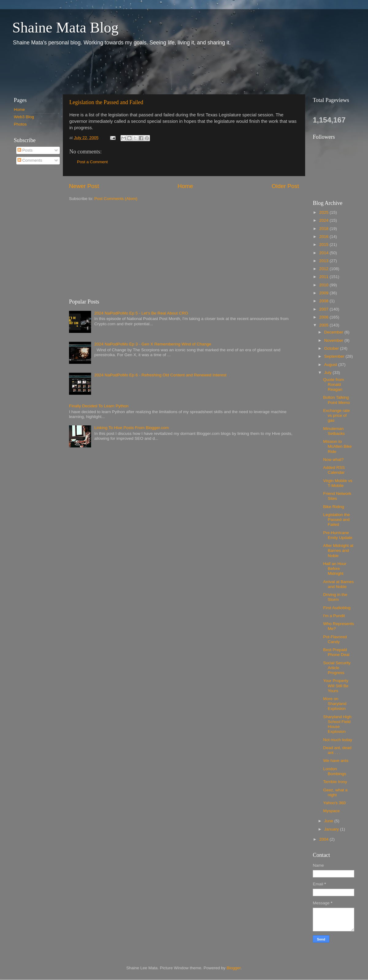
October (332, 348)
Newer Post (84, 186)
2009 (324, 293)
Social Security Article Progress (337, 668)
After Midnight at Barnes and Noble (338, 550)
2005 (324, 325)
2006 (324, 317)
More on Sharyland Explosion (335, 704)
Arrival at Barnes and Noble (339, 584)
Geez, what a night (335, 792)
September (335, 356)
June (329, 821)
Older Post (285, 186)
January (332, 829)
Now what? (333, 460)
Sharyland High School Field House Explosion (337, 724)
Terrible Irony (335, 782)
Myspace (332, 811)
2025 (324, 212)
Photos (20, 124)
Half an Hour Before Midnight (335, 569)
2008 (324, 301)
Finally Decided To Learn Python (99, 406)
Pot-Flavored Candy (335, 639)
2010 (324, 285)
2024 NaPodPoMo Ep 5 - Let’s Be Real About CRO (141, 313)
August (331, 365)
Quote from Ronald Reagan (334, 384)
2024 (324, 220)
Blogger (234, 968)
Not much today (338, 740)
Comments (30, 160)
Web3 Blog (24, 117)
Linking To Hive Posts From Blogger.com (131, 428)
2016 (324, 237)
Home (185, 186)
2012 (324, 269)
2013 (324, 261)
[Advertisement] (119, 70)
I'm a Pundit (334, 616)
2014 (324, 253)
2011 (324, 277)
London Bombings (335, 771)
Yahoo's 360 (335, 803)
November (334, 340)
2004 (324, 839)
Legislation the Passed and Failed (106, 102)
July (328, 373)
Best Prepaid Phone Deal (336, 652)
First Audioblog (337, 608)
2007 (324, 309)
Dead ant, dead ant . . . (337, 750)
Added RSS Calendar (334, 470)
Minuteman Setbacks (334, 431)
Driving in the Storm (335, 597)
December (334, 332)
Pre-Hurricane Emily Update (338, 535)
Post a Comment (92, 162)
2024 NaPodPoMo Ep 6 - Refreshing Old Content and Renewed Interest (160, 375)
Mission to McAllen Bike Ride (337, 446)
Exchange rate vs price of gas (337, 415)
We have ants (336, 761)
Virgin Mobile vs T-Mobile (338, 483)
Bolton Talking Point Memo (337, 400)
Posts (25, 150)
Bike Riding (334, 507)
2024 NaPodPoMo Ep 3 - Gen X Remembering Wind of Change (153, 344)
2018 (324, 229)
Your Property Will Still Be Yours (336, 686)
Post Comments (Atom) (116, 199)
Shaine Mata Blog (65, 27)
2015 (324, 245)
